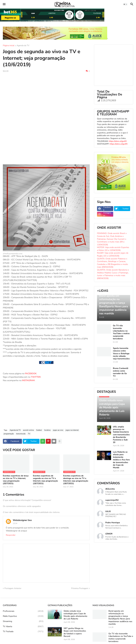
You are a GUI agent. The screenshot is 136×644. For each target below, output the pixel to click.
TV (29, 434)
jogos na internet (72, 430)
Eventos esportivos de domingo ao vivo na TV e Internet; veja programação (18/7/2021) (76, 480)
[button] (4, 4)
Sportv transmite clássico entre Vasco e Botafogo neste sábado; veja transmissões (121, 354)
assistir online (28, 430)
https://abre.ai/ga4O (118, 141)
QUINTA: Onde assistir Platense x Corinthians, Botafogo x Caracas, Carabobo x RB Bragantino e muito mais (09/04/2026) (112, 263)
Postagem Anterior (13, 588)
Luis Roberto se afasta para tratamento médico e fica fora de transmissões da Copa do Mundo (121, 460)
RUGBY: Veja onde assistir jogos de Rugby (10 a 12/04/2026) (113, 254)
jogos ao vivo (58, 430)
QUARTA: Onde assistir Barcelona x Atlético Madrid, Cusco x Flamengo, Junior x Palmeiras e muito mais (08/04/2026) (113, 274)
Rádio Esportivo (23, 616)
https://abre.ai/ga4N (119, 144)
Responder (11, 535)
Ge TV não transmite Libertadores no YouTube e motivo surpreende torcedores (121, 332)
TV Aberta (23, 627)
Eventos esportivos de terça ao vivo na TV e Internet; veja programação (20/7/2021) (16, 480)
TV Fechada (23, 632)
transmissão (21, 434)
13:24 (15, 523)
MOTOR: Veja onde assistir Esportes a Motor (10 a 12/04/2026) (113, 249)
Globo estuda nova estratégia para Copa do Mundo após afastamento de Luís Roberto (75, 615)
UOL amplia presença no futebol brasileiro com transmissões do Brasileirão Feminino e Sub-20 (121, 435)
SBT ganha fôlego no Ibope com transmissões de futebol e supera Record (75, 632)
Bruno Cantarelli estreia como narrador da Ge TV (121, 372)
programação (9, 434)
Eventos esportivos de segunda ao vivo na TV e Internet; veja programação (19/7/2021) (45, 480)
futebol (39, 430)
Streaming (23, 621)
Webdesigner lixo (22, 520)
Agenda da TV (23, 46)
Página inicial (9, 46)
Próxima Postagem (80, 588)
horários (47, 430)
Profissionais (23, 611)
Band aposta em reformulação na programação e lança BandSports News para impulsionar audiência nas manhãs (120, 618)
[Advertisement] (46, 96)
